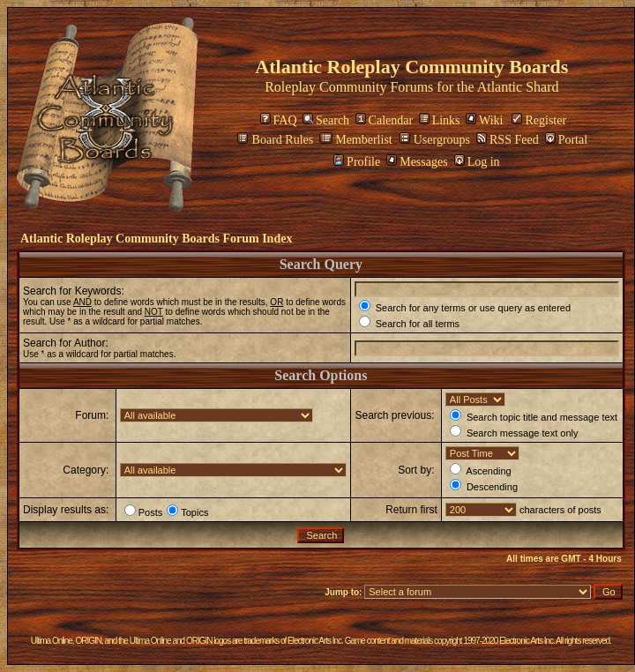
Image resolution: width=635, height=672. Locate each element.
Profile (357, 162)
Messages (417, 162)
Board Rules (276, 140)
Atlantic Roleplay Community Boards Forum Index (156, 239)
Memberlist (356, 140)
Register (539, 120)
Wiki (484, 120)
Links (440, 120)
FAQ (279, 120)
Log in (477, 162)
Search (326, 120)
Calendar (385, 120)
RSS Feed (508, 140)
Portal (566, 140)
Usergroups (435, 140)
